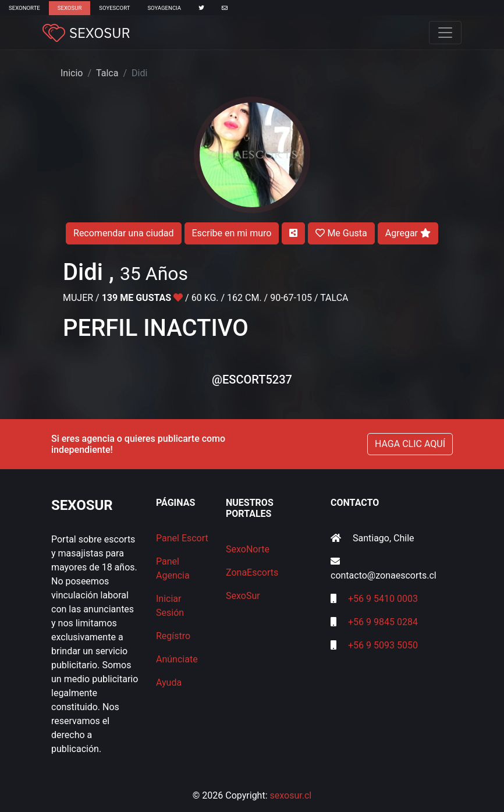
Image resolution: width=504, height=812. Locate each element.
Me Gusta (341, 233)
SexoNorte (24, 8)
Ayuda (169, 682)
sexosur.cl (291, 795)
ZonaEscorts (252, 572)
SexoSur (70, 8)
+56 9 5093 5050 (383, 645)
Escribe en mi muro (232, 233)
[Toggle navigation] (445, 33)
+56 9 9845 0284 (383, 622)
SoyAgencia (164, 8)
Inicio (72, 73)
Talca (107, 73)
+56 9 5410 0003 (383, 599)
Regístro (173, 636)
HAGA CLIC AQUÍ (410, 444)
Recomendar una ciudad (123, 233)
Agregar (408, 233)
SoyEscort (114, 8)
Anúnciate (177, 659)
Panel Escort (182, 538)
